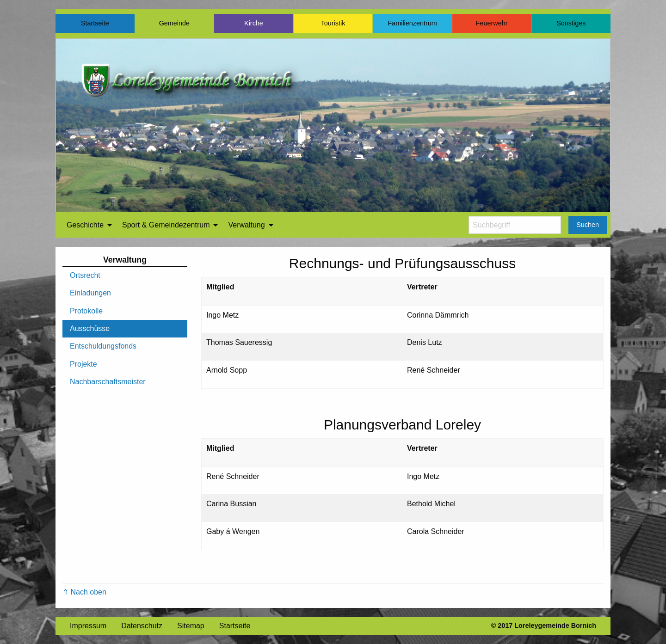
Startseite (95, 23)
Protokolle (86, 311)
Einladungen (90, 293)
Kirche (254, 23)
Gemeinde (174, 23)
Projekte (83, 364)
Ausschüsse (90, 328)
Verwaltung (246, 225)
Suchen (588, 225)
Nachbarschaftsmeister (108, 382)
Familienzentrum (412, 23)
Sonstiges (571, 23)
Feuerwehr (492, 23)
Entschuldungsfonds (103, 346)
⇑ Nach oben (84, 592)
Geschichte (85, 225)
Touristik (333, 23)
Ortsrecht (85, 275)
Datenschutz (142, 626)
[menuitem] (87, 225)
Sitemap (191, 626)
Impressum (88, 626)
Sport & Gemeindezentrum (166, 225)
